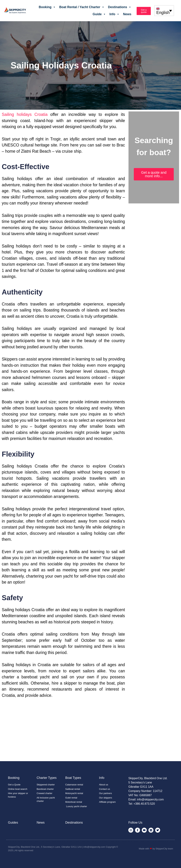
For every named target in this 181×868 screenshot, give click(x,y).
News (127, 14)
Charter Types (47, 778)
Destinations (120, 7)
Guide (99, 14)
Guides (13, 823)
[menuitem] (164, 11)
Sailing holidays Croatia (25, 114)
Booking (47, 7)
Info (114, 14)
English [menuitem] (163, 13)
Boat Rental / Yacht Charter (82, 7)
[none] (164, 11)
